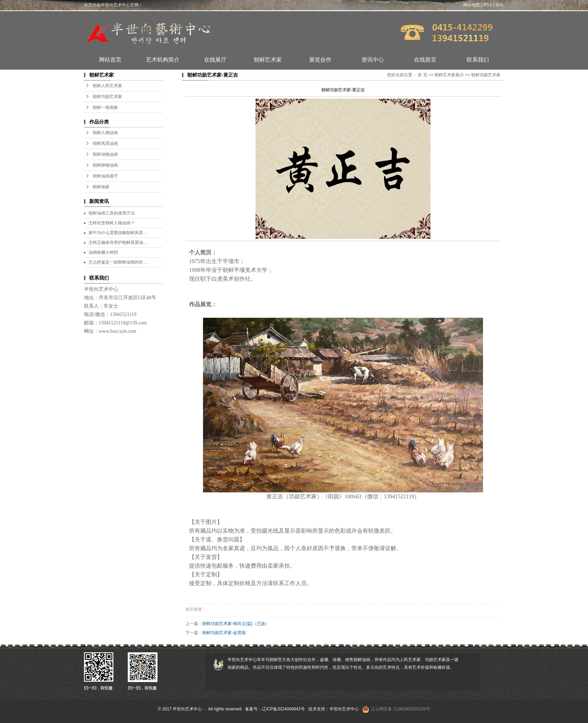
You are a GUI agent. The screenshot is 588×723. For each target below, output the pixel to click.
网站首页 (110, 60)
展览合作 (320, 60)
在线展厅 (215, 60)
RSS (488, 5)
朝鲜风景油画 (105, 143)
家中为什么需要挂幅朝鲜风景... (118, 233)
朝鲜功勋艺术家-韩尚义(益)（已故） (236, 624)
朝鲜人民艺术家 (107, 86)
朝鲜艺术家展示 (449, 75)
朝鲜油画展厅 (105, 176)
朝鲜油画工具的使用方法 (112, 213)
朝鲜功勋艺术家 (107, 97)
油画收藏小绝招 (103, 252)
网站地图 (471, 5)
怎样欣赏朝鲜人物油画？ (112, 223)
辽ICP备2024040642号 (283, 709)
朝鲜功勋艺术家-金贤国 (224, 633)
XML (500, 5)
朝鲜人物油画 (105, 133)
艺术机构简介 (163, 60)
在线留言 (425, 60)
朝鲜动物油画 (105, 154)
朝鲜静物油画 (105, 165)
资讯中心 (373, 60)
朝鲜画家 (101, 187)
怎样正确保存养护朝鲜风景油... (118, 243)
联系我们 (478, 60)
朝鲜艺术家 (268, 60)
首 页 (422, 75)
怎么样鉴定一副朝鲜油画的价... (118, 262)
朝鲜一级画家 (105, 107)
